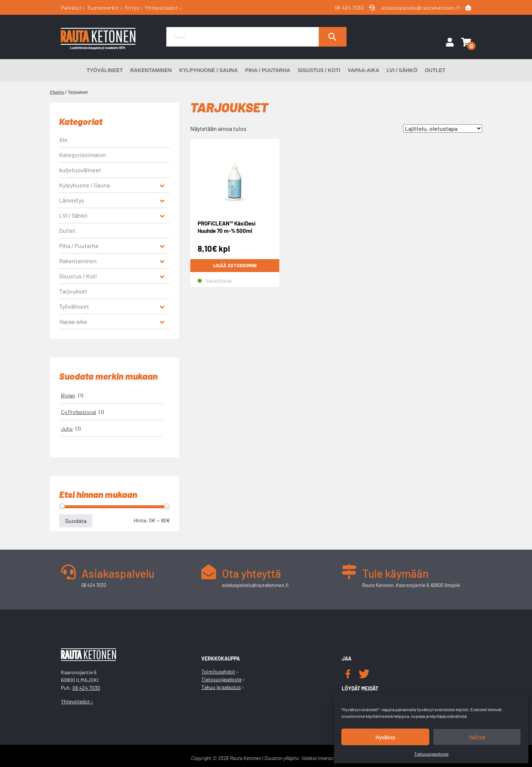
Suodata (76, 521)
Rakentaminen (151, 70)
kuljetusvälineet (80, 170)
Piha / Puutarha (268, 70)
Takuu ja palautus (221, 687)
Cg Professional (79, 412)
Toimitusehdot (218, 671)
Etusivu (57, 92)
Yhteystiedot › (77, 701)
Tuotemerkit (103, 8)
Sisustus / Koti (319, 70)
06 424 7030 (350, 8)
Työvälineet (105, 70)
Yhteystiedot (161, 8)
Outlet (435, 70)
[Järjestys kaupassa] (443, 128)
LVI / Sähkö (402, 70)
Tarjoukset (73, 291)
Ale (63, 140)
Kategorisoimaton (83, 155)
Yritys (132, 8)
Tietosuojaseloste (431, 754)
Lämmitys (72, 200)
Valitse (477, 737)
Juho (67, 429)
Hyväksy (385, 737)
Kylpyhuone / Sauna (209, 70)
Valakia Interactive (321, 758)
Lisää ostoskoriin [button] (235, 265)
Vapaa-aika (364, 70)
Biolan (68, 395)
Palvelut (71, 8)
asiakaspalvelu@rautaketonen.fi (421, 8)
